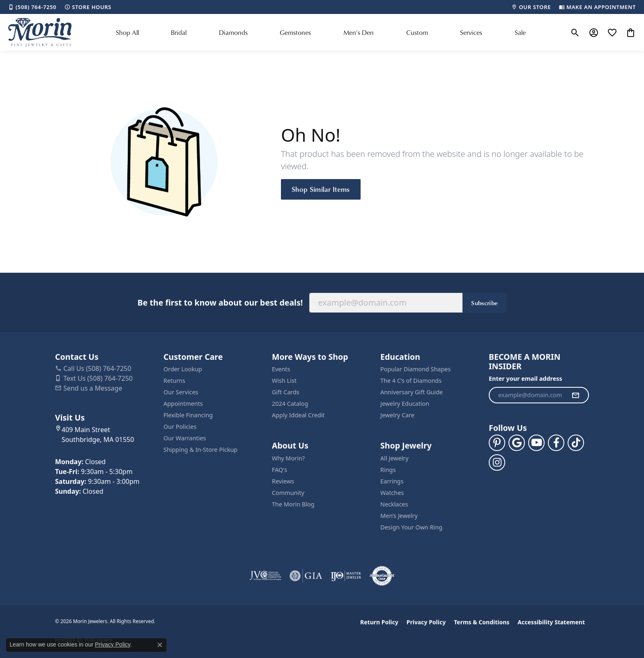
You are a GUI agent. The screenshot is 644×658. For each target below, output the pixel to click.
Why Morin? (288, 458)
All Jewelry (394, 458)
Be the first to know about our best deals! (220, 303)
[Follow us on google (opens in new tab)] (517, 443)
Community (288, 493)
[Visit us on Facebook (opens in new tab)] (556, 443)
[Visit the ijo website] (346, 576)
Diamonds (233, 32)
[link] (32, 7)
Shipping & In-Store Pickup (200, 450)
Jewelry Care (397, 415)
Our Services (181, 392)
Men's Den (359, 32)
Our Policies (180, 427)
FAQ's (279, 470)
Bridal (179, 32)
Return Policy (379, 622)
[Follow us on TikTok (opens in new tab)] (576, 443)
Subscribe (484, 303)
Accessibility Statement (551, 622)
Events (281, 369)
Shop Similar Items (321, 189)
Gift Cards (286, 392)
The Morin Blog (293, 504)
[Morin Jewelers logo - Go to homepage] (40, 32)
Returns (174, 381)
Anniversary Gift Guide (412, 392)
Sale (520, 32)
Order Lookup (183, 369)
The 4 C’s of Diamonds (411, 381)
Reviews (283, 481)
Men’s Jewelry (399, 516)
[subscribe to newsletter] (575, 395)
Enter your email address (526, 378)
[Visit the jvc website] (265, 576)
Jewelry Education (405, 404)
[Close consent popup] (160, 645)
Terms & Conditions (482, 622)
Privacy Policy (426, 622)
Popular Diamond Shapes (415, 369)
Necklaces (394, 504)
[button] (575, 32)
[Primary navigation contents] (321, 32)
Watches (392, 493)
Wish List (284, 381)
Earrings (392, 481)
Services (471, 32)
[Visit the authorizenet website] (382, 576)
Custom (417, 32)
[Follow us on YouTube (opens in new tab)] (536, 443)
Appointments (183, 404)
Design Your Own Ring (411, 527)
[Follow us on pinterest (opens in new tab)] (497, 443)
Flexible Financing (188, 415)
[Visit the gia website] (306, 576)
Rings (388, 470)
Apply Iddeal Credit (298, 415)
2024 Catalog (290, 404)
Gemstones (295, 32)
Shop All (127, 32)
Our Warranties (185, 438)
